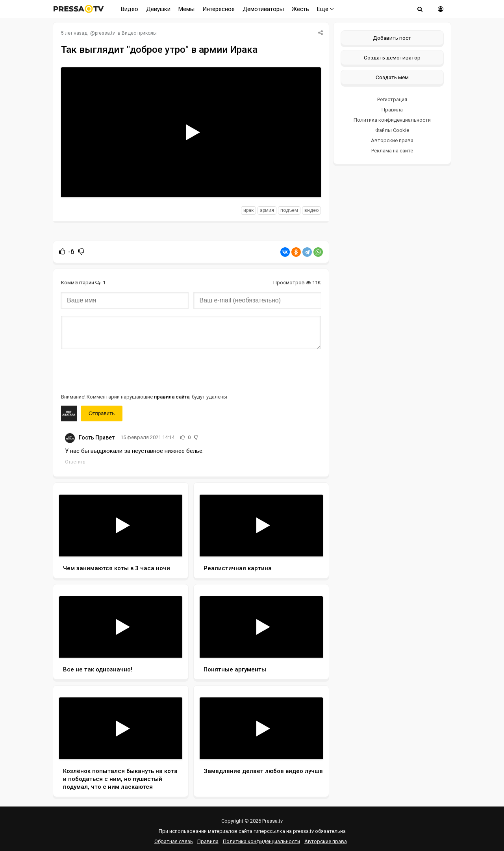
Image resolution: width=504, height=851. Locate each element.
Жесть (300, 9)
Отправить (102, 413)
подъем (289, 210)
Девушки (158, 9)
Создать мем (392, 77)
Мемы (186, 9)
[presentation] (121, 371)
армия (267, 210)
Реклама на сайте (392, 151)
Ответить (75, 462)
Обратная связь (174, 841)
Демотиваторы (263, 9)
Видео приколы (139, 33)
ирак (248, 210)
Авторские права (392, 140)
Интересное (219, 9)
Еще (325, 9)
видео (311, 210)
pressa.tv (105, 33)
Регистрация (392, 99)
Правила (392, 110)
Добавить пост (392, 38)
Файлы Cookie (392, 130)
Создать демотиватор (392, 57)
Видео (130, 9)
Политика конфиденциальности (392, 120)
